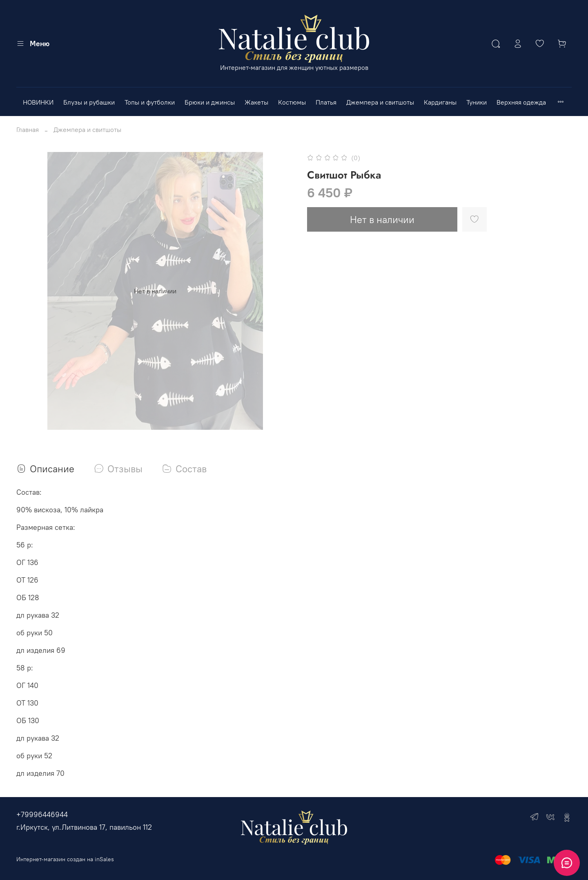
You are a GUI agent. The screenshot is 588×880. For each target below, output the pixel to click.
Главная (28, 130)
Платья (326, 102)
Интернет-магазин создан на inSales (65, 859)
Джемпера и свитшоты (380, 102)
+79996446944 (42, 814)
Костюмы (292, 102)
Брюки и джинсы (210, 102)
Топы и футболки (150, 102)
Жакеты (256, 102)
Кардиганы (440, 102)
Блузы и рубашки (89, 102)
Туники (477, 102)
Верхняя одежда (521, 102)
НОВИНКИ (38, 102)
